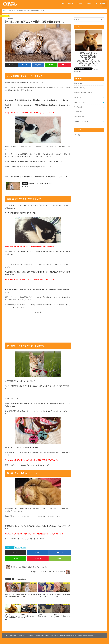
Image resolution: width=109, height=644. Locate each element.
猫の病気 (78, 112)
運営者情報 (13, 636)
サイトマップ (80, 4)
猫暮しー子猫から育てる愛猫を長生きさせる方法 (69, 636)
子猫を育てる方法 (81, 121)
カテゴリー (70, 4)
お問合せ (89, 4)
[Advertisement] (38, 326)
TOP (63, 4)
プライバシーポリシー (100, 4)
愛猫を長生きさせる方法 (83, 93)
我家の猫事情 (79, 88)
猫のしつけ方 (10, 547)
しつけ (18, 547)
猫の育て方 (78, 97)
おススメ (78, 83)
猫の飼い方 (79, 107)
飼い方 (24, 547)
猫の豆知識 (79, 117)
